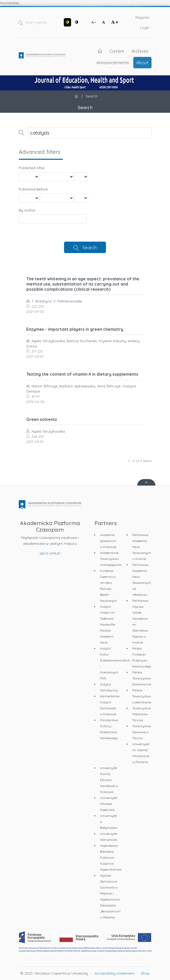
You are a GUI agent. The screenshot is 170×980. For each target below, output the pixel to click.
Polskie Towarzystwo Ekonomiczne (142, 678)
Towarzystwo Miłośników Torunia (141, 714)
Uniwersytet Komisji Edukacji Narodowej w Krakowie (109, 780)
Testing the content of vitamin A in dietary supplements (82, 374)
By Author (27, 210)
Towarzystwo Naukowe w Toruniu (141, 732)
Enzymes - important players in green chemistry (75, 329)
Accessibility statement (114, 973)
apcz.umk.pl (50, 553)
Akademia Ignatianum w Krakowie (108, 541)
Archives (140, 51)
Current (117, 51)
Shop (145, 973)
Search (90, 247)
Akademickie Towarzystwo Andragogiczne (111, 559)
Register (142, 17)
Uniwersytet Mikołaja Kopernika (109, 804)
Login (145, 28)
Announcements (113, 62)
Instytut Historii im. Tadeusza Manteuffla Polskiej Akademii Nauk (108, 624)
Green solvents (42, 419)
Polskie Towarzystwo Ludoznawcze (142, 696)
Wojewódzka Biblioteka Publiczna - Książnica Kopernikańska (111, 857)
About (142, 62)
